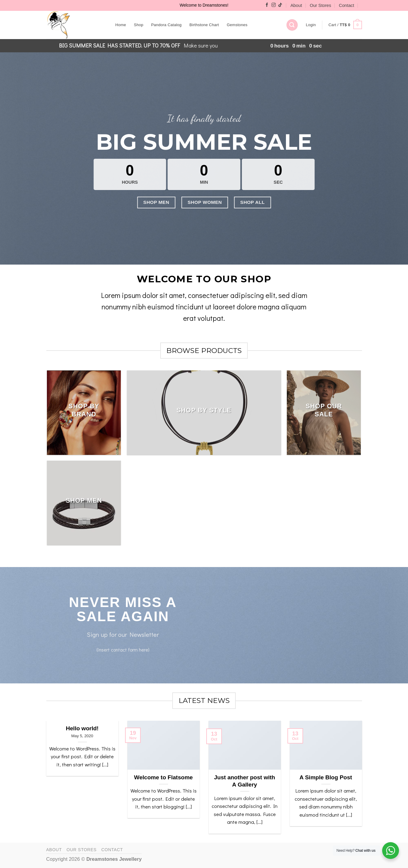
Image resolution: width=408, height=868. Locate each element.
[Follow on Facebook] (267, 5)
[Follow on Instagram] (274, 5)
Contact (347, 5)
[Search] (292, 25)
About (296, 5)
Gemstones (237, 25)
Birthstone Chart (204, 25)
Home (121, 25)
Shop (138, 25)
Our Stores (320, 5)
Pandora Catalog (166, 25)
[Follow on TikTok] (280, 5)
